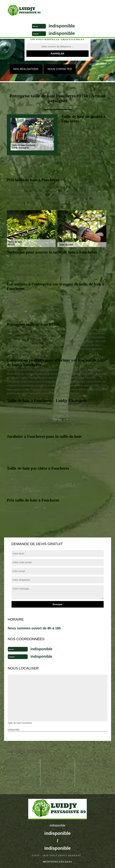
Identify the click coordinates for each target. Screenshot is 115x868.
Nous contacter (60, 69)
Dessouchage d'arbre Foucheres (19, 773)
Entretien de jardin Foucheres (52, 763)
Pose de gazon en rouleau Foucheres (22, 763)
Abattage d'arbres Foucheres (17, 782)
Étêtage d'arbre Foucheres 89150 (57, 773)
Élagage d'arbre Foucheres (92, 761)
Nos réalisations (26, 69)
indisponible (62, 26)
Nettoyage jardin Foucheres (92, 766)
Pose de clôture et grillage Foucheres (56, 782)
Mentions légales (57, 862)
